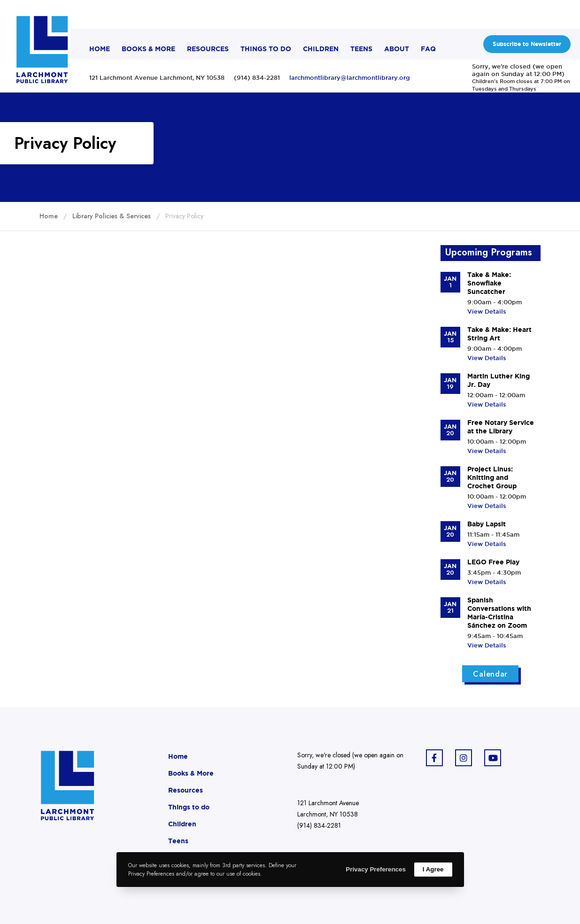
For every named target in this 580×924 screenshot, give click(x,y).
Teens (178, 841)
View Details (487, 311)
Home (178, 756)
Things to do (189, 807)
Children (182, 824)
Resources (186, 790)
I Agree (433, 869)
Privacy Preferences (375, 869)
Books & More (191, 773)
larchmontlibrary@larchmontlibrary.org (350, 77)
